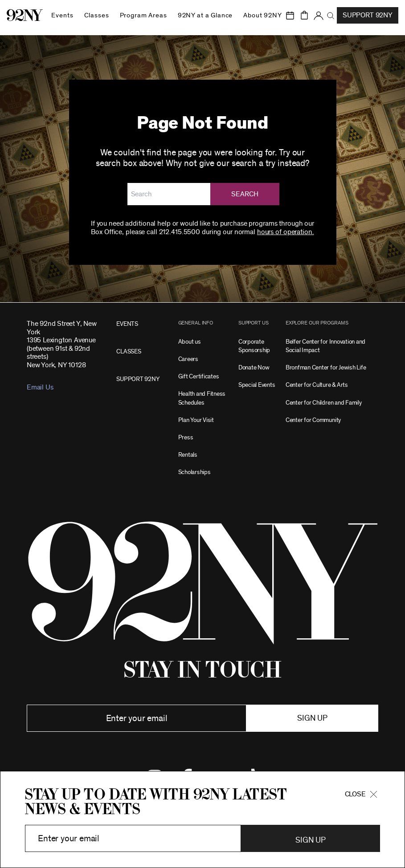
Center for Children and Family (324, 403)
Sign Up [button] (310, 840)
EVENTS (127, 324)
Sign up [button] (312, 718)
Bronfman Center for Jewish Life (326, 367)
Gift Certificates (199, 376)
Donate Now (254, 367)
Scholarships (194, 472)
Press (186, 437)
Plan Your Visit (196, 420)
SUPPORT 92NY (138, 379)
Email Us (40, 387)
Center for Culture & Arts (317, 385)
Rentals (188, 455)
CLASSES (129, 351)
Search (245, 194)
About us (190, 342)
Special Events (257, 385)
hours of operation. (286, 232)
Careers (188, 359)
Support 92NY (368, 15)
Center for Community (313, 420)
